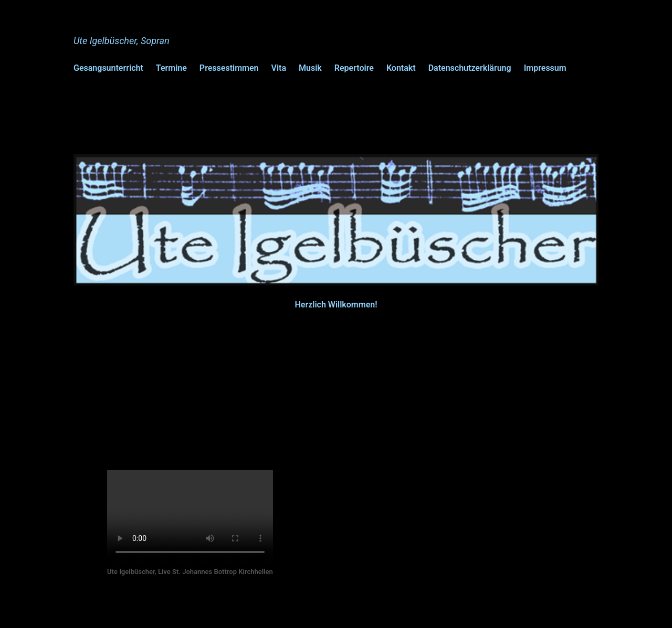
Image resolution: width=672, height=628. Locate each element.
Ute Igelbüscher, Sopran (122, 41)
